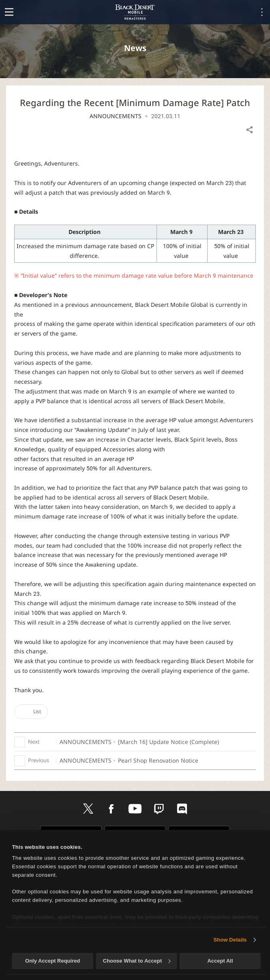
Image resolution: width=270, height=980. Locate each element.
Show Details (230, 940)
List (31, 711)
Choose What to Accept (137, 961)
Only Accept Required (52, 961)
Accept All (220, 961)
